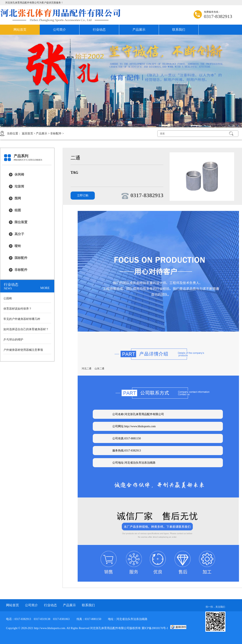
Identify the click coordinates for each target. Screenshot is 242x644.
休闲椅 (19, 174)
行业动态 (99, 30)
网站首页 (20, 30)
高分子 (19, 234)
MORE (45, 288)
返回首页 (27, 134)
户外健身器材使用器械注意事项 (23, 350)
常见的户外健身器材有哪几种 (22, 319)
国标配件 (21, 258)
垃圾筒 (19, 186)
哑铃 (18, 246)
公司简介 (59, 30)
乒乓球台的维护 (13, 340)
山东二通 (99, 369)
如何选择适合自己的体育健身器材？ (26, 329)
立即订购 (83, 195)
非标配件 (56, 134)
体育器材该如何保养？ (18, 309)
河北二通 (87, 369)
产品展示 (139, 30)
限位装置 (21, 222)
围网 (18, 198)
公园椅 (8, 298)
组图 (18, 210)
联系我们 (179, 30)
